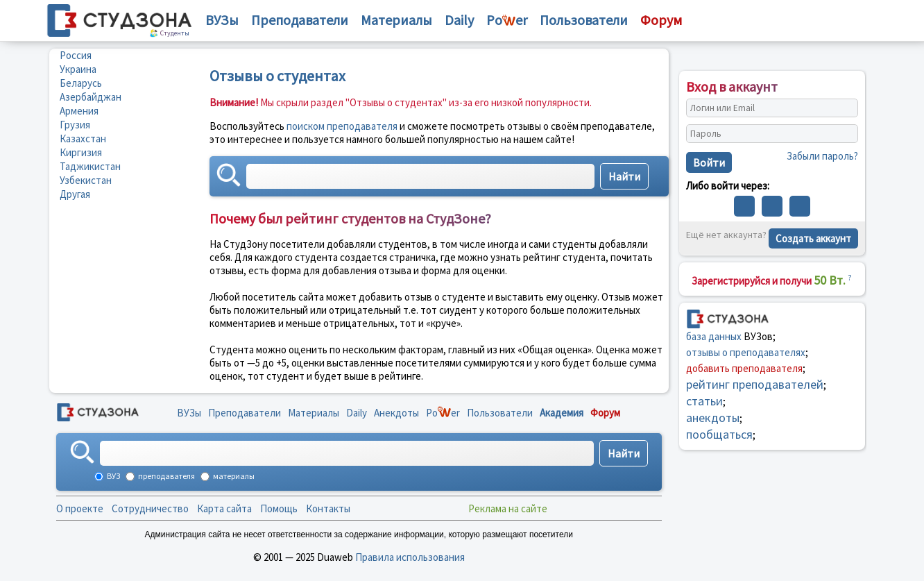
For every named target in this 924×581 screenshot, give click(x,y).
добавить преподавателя (744, 368)
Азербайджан (91, 97)
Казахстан (83, 138)
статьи (704, 401)
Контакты (328, 508)
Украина (78, 69)
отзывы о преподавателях (746, 352)
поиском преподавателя (342, 126)
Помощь (279, 508)
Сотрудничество (150, 508)
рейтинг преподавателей (755, 384)
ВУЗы (222, 20)
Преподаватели (300, 20)
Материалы (396, 20)
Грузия (75, 125)
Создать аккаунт (813, 238)
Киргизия (81, 152)
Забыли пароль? (822, 156)
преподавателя (166, 476)
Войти (709, 162)
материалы (233, 476)
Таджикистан (90, 166)
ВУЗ (113, 476)
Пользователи (584, 20)
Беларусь (81, 83)
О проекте (80, 508)
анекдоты (713, 418)
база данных (714, 336)
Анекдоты (396, 413)
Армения (79, 111)
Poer (507, 20)
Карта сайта (224, 508)
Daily (459, 20)
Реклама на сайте (508, 508)
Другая (75, 194)
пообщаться (719, 434)
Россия (76, 55)
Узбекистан (86, 180)
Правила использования (410, 557)
